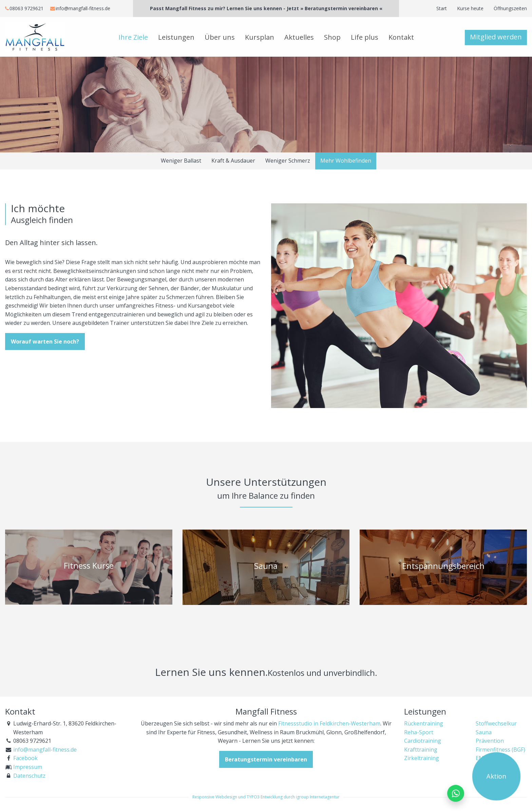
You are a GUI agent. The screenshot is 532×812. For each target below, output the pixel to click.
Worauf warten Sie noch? (45, 342)
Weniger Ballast (181, 161)
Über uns (220, 37)
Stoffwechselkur (496, 723)
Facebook (25, 758)
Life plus (365, 37)
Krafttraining (421, 750)
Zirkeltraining (422, 758)
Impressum (28, 767)
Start (442, 8)
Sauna (484, 732)
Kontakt (401, 37)
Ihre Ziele (133, 37)
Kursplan (260, 37)
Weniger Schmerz (288, 161)
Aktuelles (299, 37)
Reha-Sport (419, 732)
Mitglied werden (496, 37)
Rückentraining (424, 723)
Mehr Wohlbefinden (346, 161)
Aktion (497, 776)
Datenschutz (29, 776)
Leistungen (176, 37)
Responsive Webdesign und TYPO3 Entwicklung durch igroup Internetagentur (266, 797)
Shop (332, 37)
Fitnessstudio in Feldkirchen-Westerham (329, 723)
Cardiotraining (423, 741)
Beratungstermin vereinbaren (266, 759)
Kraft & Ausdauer (233, 161)
